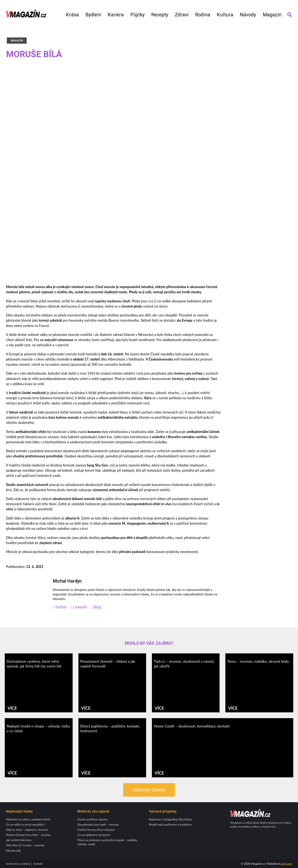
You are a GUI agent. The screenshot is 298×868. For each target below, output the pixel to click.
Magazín (272, 15)
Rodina (203, 15)
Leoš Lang (286, 864)
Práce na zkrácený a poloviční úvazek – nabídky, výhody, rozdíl (108, 842)
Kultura (225, 15)
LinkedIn (79, 607)
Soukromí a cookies (18, 864)
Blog (96, 607)
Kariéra (116, 15)
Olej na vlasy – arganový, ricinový (27, 830)
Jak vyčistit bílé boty (19, 840)
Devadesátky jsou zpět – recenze (98, 824)
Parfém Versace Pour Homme (96, 830)
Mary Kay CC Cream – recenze (25, 845)
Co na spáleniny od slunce (94, 835)
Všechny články (149, 790)
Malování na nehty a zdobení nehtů (28, 819)
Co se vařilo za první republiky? (26, 824)
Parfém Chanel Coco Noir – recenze (28, 835)
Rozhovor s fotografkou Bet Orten (170, 819)
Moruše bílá (13, 851)
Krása (72, 15)
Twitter (60, 607)
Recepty (160, 15)
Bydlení (93, 15)
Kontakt (38, 864)
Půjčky (138, 15)
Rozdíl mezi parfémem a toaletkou (170, 824)
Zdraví (182, 15)
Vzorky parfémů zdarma (92, 819)
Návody (248, 15)
